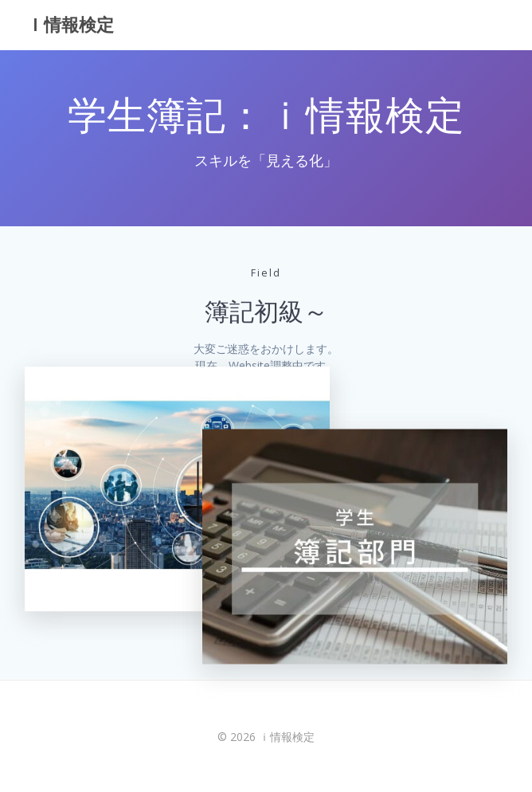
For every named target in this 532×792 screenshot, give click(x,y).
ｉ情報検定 (70, 25)
